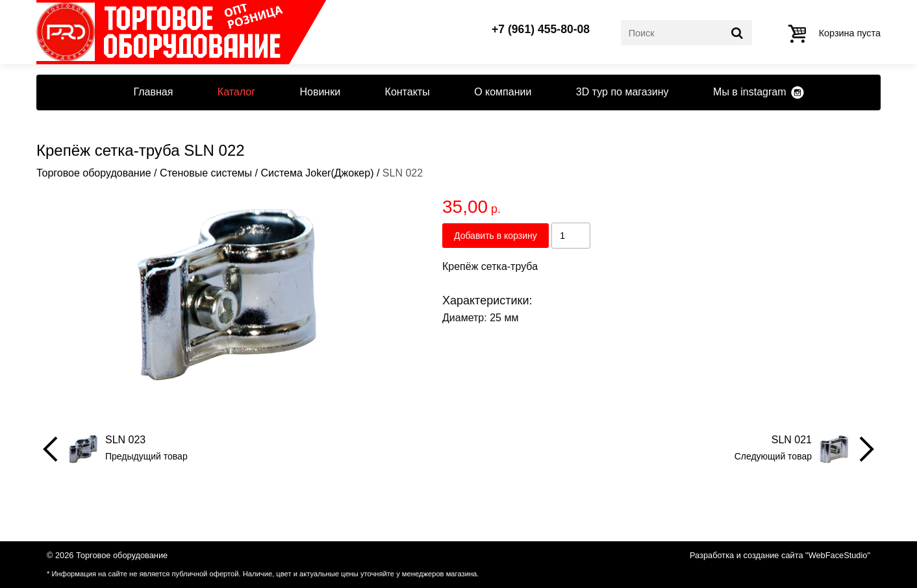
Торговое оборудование (94, 173)
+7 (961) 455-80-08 (541, 30)
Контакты (408, 92)
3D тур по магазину (622, 92)
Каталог (236, 92)
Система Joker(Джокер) (317, 173)
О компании (503, 92)
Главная (153, 92)
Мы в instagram (749, 92)
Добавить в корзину (496, 236)
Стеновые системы (206, 173)
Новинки (320, 92)
